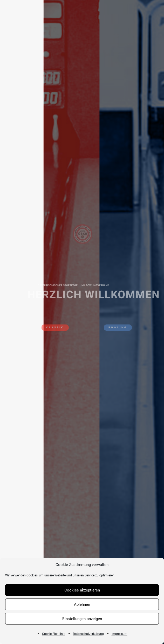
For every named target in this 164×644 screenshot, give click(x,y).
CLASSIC (53, 328)
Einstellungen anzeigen (82, 619)
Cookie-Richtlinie (54, 634)
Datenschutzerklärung (88, 634)
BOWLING (120, 328)
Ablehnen (82, 604)
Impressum (119, 634)
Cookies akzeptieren (82, 590)
